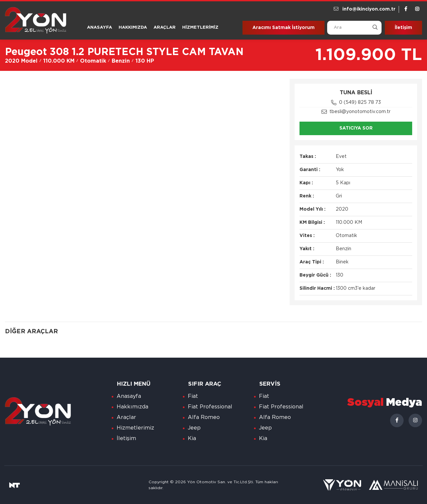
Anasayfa (100, 28)
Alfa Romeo (204, 417)
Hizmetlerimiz (200, 28)
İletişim (403, 28)
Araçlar (165, 28)
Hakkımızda (133, 28)
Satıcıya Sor (356, 128)
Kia (192, 438)
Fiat (193, 396)
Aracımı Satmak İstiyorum (284, 28)
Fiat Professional (210, 407)
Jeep (194, 428)
